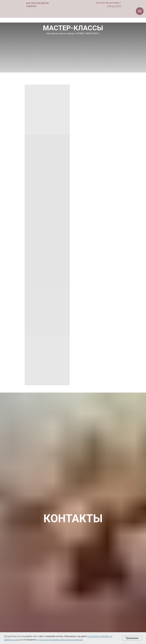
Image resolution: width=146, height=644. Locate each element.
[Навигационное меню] (140, 11)
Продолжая (10, 636)
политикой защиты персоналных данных (61, 640)
